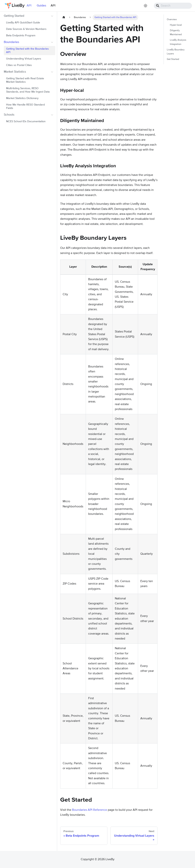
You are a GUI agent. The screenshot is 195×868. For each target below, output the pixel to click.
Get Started (173, 59)
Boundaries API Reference (90, 810)
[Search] (173, 6)
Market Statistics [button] (15, 72)
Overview (172, 19)
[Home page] (64, 17)
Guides (41, 6)
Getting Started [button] (14, 16)
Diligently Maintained (176, 33)
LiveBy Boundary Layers (176, 52)
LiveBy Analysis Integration (178, 42)
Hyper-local (176, 25)
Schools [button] (9, 115)
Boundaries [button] (11, 42)
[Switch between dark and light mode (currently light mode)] (145, 6)
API (53, 6)
